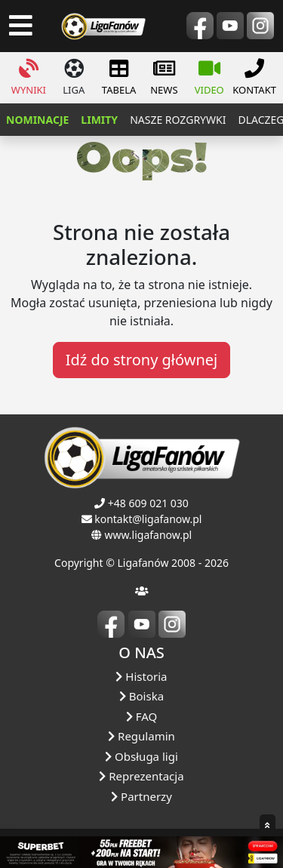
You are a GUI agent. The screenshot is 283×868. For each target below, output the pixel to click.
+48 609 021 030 (148, 503)
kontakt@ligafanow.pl (148, 519)
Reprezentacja (141, 776)
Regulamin (141, 736)
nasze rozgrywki (178, 120)
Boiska (141, 696)
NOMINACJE (37, 120)
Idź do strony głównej (141, 360)
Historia (141, 676)
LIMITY (99, 120)
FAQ (141, 716)
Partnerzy (141, 796)
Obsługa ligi (141, 756)
